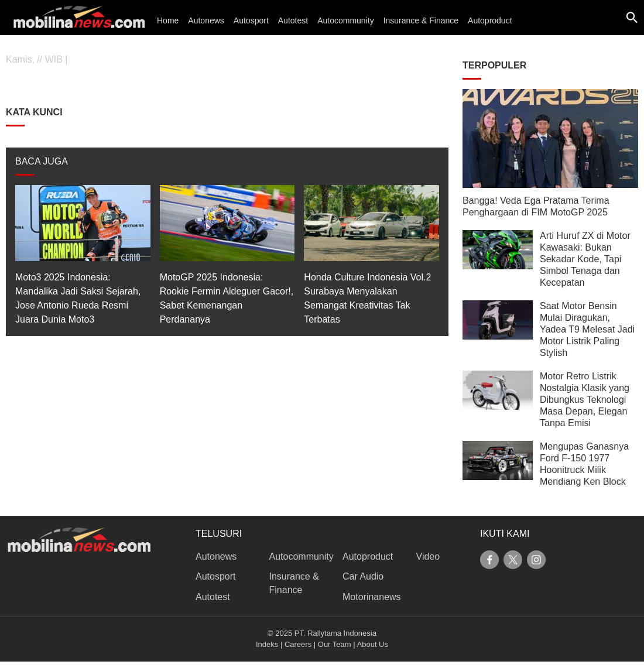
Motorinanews (372, 597)
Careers (298, 644)
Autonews (206, 20)
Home (168, 20)
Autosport (251, 20)
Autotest (293, 20)
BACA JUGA (42, 161)
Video (428, 556)
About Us (373, 644)
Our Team (335, 644)
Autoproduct (490, 20)
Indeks (267, 644)
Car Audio (363, 576)
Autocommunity (345, 20)
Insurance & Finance (421, 20)
